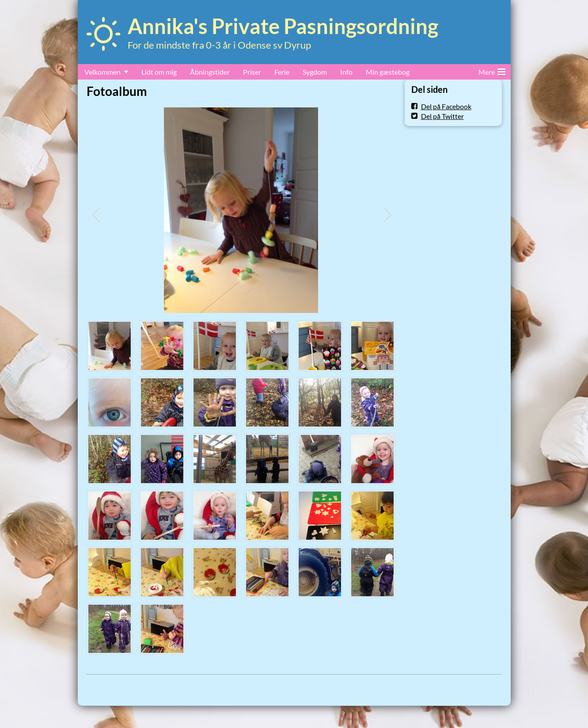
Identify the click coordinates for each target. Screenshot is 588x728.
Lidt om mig (159, 72)
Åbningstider (210, 72)
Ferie (282, 72)
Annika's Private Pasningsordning (283, 26)
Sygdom (315, 72)
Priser (252, 72)
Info (346, 72)
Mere (492, 70)
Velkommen (102, 72)
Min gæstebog (388, 72)
